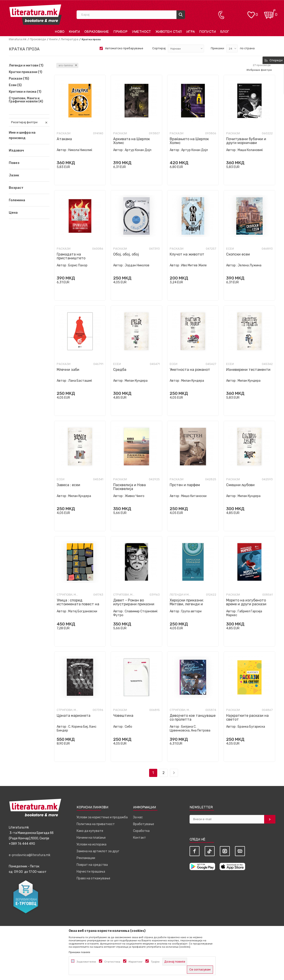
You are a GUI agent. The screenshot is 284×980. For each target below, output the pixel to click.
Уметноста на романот (190, 370)
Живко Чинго (135, 496)
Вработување (144, 824)
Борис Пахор (78, 265)
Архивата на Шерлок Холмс (131, 141)
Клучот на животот (187, 254)
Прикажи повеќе (79, 952)
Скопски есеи (238, 254)
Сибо (128, 727)
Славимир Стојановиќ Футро (135, 613)
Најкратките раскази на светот (247, 717)
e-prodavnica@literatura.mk (30, 855)
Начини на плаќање (91, 838)
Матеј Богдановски (83, 611)
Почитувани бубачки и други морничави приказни (246, 143)
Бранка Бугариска (251, 727)
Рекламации (86, 858)
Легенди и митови (26, 66)
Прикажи (217, 48)
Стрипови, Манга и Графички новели (26, 100)
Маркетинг (136, 962)
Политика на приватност (96, 824)
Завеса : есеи (68, 485)
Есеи (15, 85)
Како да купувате (90, 831)
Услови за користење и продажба (102, 817)
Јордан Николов (137, 265)
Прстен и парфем (185, 485)
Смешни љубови (240, 485)
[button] (29, 150)
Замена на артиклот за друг (98, 851)
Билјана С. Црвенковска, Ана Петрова (190, 729)
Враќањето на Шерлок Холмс (189, 141)
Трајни (155, 962)
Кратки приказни (26, 72)
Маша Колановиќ (250, 150)
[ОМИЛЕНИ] (251, 13)
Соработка (141, 831)
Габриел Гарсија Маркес (244, 613)
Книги (53, 39)
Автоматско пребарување (124, 48)
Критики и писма (25, 92)
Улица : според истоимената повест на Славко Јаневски (78, 604)
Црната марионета (74, 716)
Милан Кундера (136, 381)
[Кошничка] (270, 13)
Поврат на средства (92, 865)
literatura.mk (18, 39)
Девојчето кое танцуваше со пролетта (193, 717)
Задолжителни (86, 962)
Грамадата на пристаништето (71, 256)
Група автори (191, 611)
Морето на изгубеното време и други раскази (246, 602)
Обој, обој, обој (126, 254)
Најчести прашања (91, 872)
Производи (38, 39)
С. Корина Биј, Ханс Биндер (77, 729)
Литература (70, 39)
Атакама (64, 139)
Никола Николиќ (80, 150)
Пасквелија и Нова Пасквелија (129, 487)
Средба (120, 370)
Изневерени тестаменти (248, 370)
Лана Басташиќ (80, 381)
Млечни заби (68, 370)
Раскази (19, 79)
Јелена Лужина (250, 265)
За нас (138, 817)
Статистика (112, 962)
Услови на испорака (92, 844)
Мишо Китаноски (194, 496)
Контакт (140, 838)
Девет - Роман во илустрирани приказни (134, 602)
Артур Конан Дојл (138, 150)
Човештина (123, 716)
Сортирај (159, 48)
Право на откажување (93, 878)
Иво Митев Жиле (194, 265)
